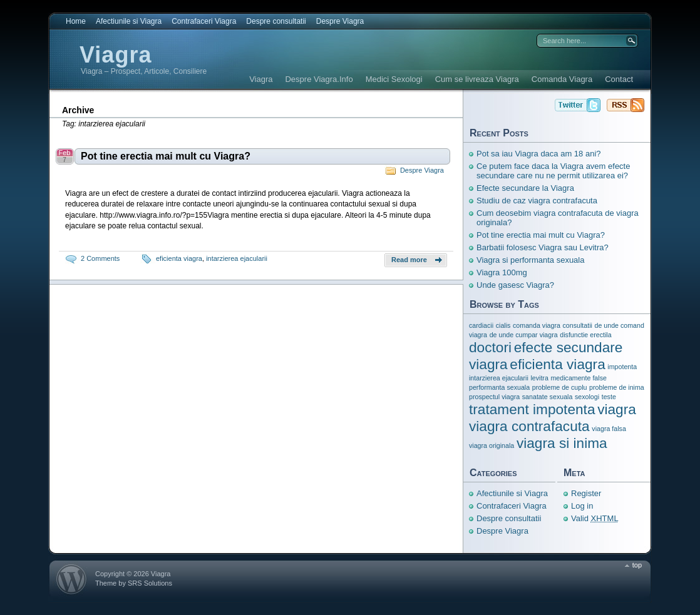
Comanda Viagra (562, 79)
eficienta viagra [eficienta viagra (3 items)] (557, 364)
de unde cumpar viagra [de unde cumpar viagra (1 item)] (524, 335)
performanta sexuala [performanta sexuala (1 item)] (499, 387)
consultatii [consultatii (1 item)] (577, 325)
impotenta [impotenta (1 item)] (622, 367)
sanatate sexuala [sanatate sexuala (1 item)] (548, 397)
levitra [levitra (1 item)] (539, 378)
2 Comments (100, 258)
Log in (582, 506)
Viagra (116, 55)
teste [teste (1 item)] (609, 397)
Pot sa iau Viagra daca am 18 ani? (539, 154)
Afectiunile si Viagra (129, 21)
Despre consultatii (276, 21)
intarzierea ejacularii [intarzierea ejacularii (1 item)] (499, 378)
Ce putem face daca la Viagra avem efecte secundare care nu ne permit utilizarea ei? (553, 171)
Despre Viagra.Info (319, 79)
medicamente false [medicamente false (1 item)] (578, 378)
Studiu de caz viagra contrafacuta (537, 201)
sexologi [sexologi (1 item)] (587, 397)
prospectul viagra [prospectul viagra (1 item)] (494, 397)
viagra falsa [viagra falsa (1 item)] (609, 429)
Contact (619, 79)
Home (76, 21)
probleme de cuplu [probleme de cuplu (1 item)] (560, 387)
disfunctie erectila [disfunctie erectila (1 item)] (585, 335)
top (637, 565)
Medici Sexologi (394, 79)
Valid (595, 518)
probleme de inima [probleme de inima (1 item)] (617, 387)
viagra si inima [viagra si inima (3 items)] (562, 443)
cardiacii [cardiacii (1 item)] (481, 325)
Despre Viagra (340, 21)
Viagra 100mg (502, 272)
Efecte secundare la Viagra (525, 188)
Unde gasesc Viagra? (515, 285)
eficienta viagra (179, 258)
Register (586, 493)
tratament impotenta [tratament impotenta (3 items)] (532, 409)
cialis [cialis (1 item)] (503, 325)
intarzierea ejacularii (237, 258)
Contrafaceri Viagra (204, 21)
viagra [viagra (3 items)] (617, 409)
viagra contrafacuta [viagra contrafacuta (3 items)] (529, 426)
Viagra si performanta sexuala (530, 260)
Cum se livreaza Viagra (477, 79)
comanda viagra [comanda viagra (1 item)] (537, 325)
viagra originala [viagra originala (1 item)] (492, 445)
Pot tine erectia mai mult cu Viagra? (166, 156)
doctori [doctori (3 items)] (490, 347)
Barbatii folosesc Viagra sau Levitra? (543, 247)
